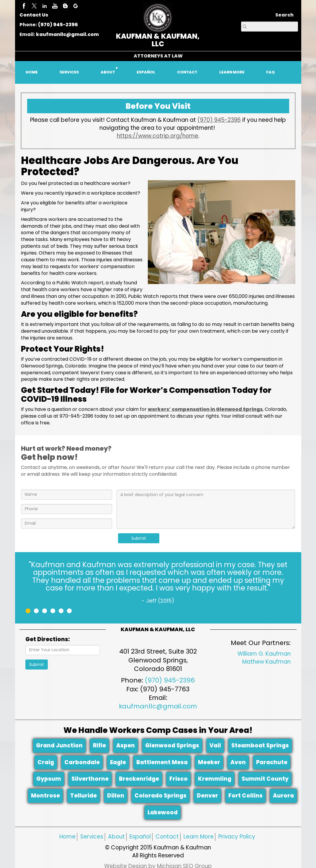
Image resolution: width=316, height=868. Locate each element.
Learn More (199, 837)
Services (92, 837)
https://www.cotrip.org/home (158, 136)
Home (67, 837)
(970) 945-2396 (58, 25)
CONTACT (187, 72)
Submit (139, 538)
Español (140, 837)
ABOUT (108, 72)
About (116, 837)
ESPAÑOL (146, 72)
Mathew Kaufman (266, 662)
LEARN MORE (232, 72)
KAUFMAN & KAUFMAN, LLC (158, 40)
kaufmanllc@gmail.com (67, 34)
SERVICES (69, 72)
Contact (167, 837)
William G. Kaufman (264, 654)
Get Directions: (48, 639)
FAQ (270, 72)
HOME (32, 72)
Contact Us (34, 15)
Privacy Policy (237, 837)
